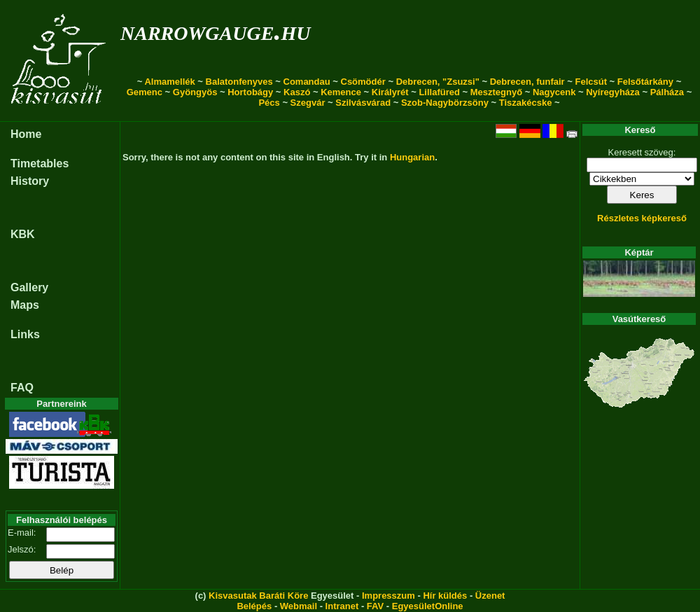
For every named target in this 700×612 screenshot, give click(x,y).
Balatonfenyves (239, 82)
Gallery (29, 287)
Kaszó (297, 92)
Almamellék (169, 82)
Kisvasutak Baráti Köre (258, 596)
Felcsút (591, 82)
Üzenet (490, 596)
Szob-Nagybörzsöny (445, 103)
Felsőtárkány (645, 82)
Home (26, 134)
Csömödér (363, 82)
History (30, 181)
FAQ (22, 388)
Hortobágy (250, 92)
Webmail (299, 606)
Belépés (254, 606)
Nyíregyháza (613, 92)
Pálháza (667, 92)
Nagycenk (554, 92)
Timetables (40, 164)
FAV (375, 606)
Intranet (342, 606)
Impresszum (388, 596)
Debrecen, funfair (527, 82)
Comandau (307, 82)
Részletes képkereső (642, 218)
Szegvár (308, 103)
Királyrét (390, 92)
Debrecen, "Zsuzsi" (438, 82)
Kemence (341, 92)
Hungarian (412, 157)
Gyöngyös (195, 92)
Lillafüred (439, 92)
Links (25, 334)
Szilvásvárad (363, 103)
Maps (25, 305)
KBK (23, 234)
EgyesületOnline (428, 606)
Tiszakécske (526, 103)
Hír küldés (445, 596)
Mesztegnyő (496, 92)
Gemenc (145, 92)
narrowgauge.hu (215, 30)
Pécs (269, 103)
